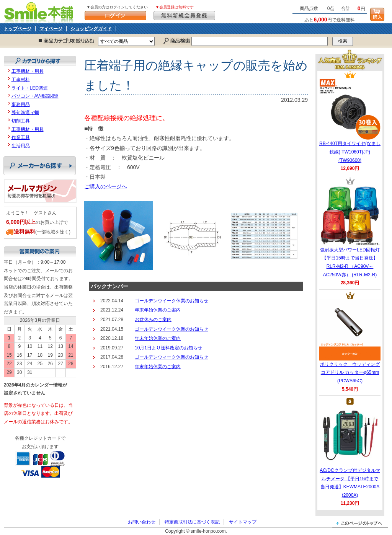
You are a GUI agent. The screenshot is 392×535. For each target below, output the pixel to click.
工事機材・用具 (28, 71)
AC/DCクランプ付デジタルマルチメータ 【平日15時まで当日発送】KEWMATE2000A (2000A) (350, 452)
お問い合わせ (142, 522)
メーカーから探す (40, 166)
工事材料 (21, 80)
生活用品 (21, 146)
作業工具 (21, 137)
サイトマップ (243, 522)
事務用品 (21, 104)
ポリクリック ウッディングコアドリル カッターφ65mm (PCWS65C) (350, 341)
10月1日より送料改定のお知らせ (168, 348)
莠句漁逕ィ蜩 (25, 113)
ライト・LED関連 (30, 88)
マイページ (51, 29)
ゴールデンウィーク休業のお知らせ (171, 357)
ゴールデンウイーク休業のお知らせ (171, 301)
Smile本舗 (40, 12)
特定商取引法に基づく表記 (192, 522)
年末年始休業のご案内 (158, 310)
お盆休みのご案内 (153, 320)
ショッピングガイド (91, 29)
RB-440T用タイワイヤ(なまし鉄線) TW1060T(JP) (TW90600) (350, 121)
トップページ (18, 29)
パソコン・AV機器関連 (35, 96)
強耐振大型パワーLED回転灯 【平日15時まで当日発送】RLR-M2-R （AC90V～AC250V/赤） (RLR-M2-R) (350, 231)
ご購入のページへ (106, 186)
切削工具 (21, 121)
